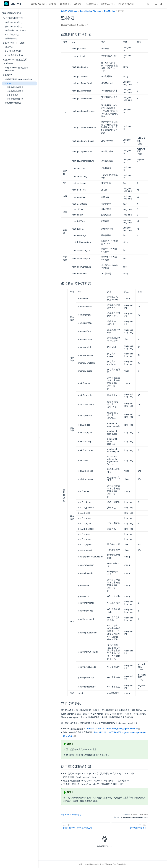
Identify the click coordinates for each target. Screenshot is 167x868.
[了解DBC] (53, 4)
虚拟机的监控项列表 (15, 91)
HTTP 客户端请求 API (15, 55)
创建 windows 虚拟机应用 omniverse (17, 69)
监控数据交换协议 (13, 103)
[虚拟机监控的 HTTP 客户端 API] (86, 826)
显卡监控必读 (12, 95)
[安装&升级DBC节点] (127, 4)
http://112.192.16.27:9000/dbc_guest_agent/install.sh (114, 729)
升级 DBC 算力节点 (14, 27)
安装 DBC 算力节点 (14, 22)
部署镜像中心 (11, 39)
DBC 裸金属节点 (12, 35)
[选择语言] (150, 4)
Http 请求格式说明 (13, 51)
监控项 (8, 83)
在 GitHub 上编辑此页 (72, 815)
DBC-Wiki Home (39, 4)
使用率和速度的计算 (15, 99)
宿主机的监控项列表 (15, 87)
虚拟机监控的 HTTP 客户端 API (19, 79)
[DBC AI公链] (66, 4)
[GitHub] (156, 4)
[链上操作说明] (92, 4)
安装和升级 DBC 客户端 (15, 31)
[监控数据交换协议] (129, 826)
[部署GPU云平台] (108, 4)
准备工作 (9, 47)
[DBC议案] (79, 4)
